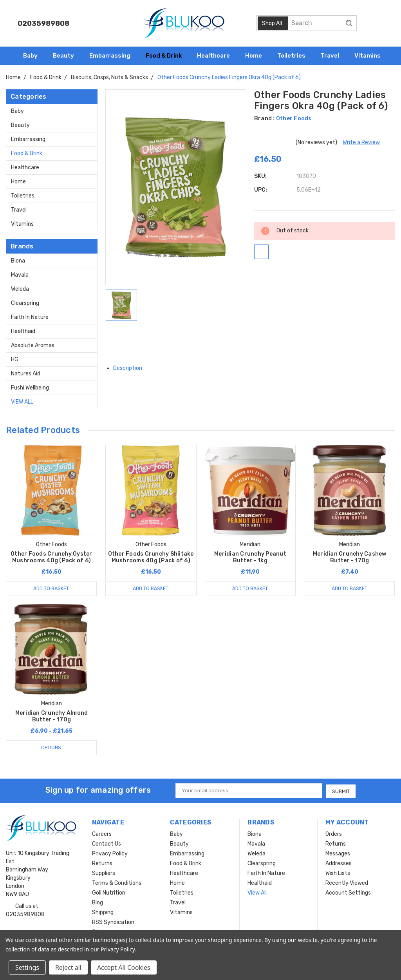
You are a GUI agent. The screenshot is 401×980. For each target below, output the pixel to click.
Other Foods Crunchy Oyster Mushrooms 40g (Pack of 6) (51, 557)
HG (15, 360)
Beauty (67, 56)
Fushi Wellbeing (30, 388)
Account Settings (348, 892)
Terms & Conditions (117, 883)
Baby (34, 56)
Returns (102, 863)
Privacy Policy (110, 853)
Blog (98, 902)
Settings (27, 967)
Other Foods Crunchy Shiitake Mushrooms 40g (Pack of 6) (151, 557)
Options (51, 747)
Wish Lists (338, 873)
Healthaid (23, 331)
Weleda (20, 289)
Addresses (339, 863)
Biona (18, 261)
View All (22, 402)
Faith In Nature (30, 317)
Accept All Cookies (124, 967)
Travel (333, 56)
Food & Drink (167, 56)
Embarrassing (113, 56)
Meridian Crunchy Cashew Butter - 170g (350, 557)
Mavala (20, 275)
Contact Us (107, 843)
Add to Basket (51, 588)
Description (131, 368)
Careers (102, 834)
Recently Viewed (347, 883)
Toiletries (295, 56)
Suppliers (104, 873)
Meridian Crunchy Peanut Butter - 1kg (250, 557)
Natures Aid (26, 374)
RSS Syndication (113, 922)
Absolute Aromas (33, 345)
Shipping (103, 912)
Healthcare (217, 56)
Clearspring (25, 303)
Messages (338, 853)
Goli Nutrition (109, 892)
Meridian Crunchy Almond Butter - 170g (52, 716)
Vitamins (371, 56)
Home (257, 56)
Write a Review (361, 142)
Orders (334, 834)
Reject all (68, 967)
